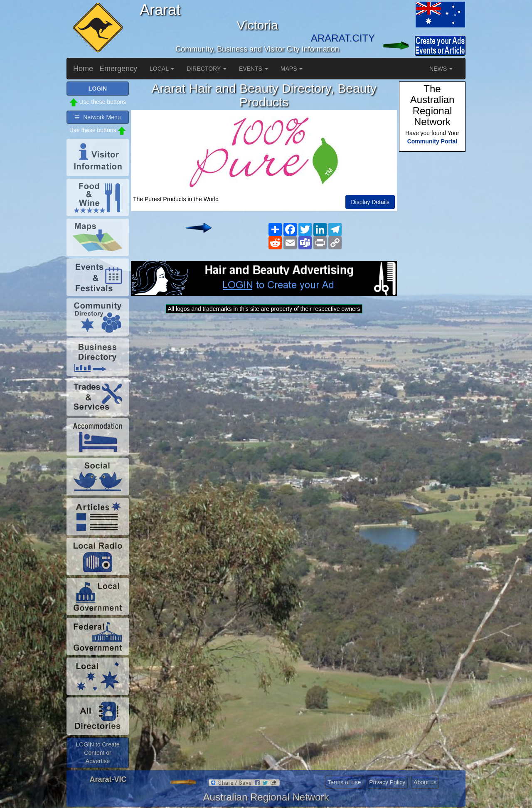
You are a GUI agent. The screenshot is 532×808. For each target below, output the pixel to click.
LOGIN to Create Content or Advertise (97, 753)
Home (83, 69)
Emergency (118, 69)
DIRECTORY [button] (207, 69)
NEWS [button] (441, 69)
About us (425, 782)
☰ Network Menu (97, 117)
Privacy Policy (387, 782)
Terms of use (344, 782)
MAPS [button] (292, 69)
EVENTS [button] (254, 69)
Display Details (370, 202)
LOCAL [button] (162, 69)
